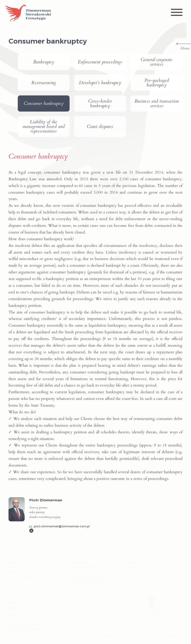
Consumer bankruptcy (44, 103)
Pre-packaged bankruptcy (157, 83)
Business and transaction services (157, 103)
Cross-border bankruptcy (100, 103)
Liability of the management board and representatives (44, 127)
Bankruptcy (44, 62)
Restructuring (44, 83)
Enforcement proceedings (100, 62)
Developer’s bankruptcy (100, 83)
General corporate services (157, 62)
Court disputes (100, 127)
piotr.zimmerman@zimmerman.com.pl (59, 526)
